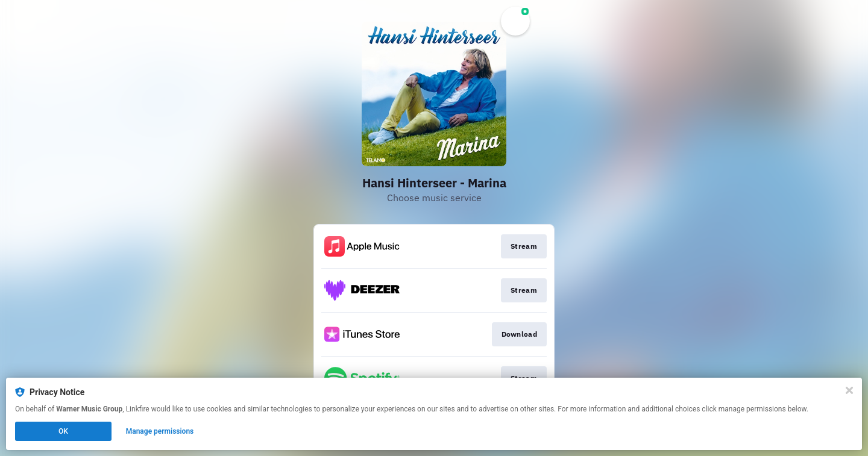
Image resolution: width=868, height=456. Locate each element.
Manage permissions (160, 431)
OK (63, 431)
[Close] (849, 390)
